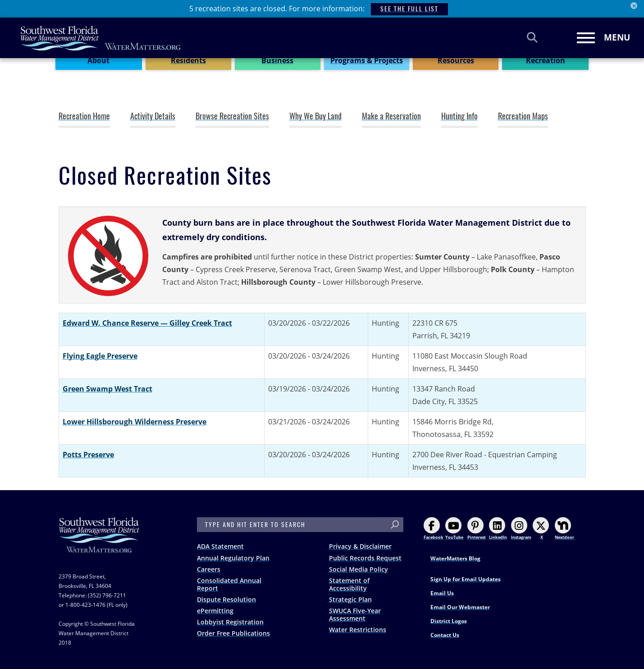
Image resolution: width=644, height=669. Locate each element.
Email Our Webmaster (460, 607)
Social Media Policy (359, 569)
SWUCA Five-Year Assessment (355, 614)
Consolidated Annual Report (229, 584)
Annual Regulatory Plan (233, 558)
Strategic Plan (350, 599)
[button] (108, 256)
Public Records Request (365, 558)
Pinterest (477, 529)
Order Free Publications (233, 633)
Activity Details (153, 116)
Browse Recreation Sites (232, 116)
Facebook (434, 529)
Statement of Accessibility (349, 584)
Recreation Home (84, 116)
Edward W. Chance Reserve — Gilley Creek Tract (147, 323)
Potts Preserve (88, 455)
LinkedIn (498, 529)
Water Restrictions (358, 630)
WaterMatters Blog (455, 558)
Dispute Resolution (226, 599)
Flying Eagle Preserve (100, 356)
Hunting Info (459, 116)
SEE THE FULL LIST (409, 9)
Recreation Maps (523, 116)
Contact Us (445, 635)
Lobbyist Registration (230, 622)
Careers (209, 569)
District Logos (449, 621)
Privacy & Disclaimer (360, 546)
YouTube (454, 529)
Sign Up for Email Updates (466, 579)
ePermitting (215, 611)
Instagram (521, 529)
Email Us (442, 593)
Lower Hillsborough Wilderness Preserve (135, 422)
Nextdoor (564, 529)
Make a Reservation (391, 116)
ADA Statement (220, 546)
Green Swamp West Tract (107, 389)
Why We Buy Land (315, 116)
